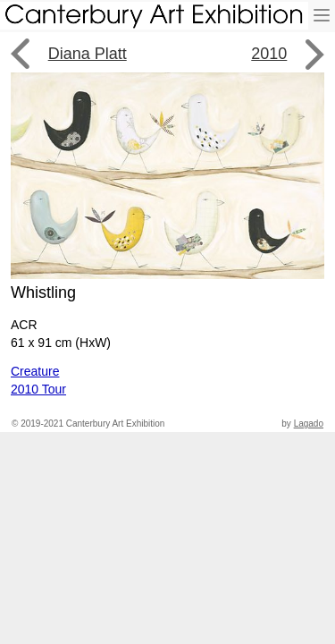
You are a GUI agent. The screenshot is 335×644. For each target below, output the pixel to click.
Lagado (309, 424)
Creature (35, 371)
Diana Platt (88, 54)
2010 (269, 54)
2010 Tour (38, 389)
